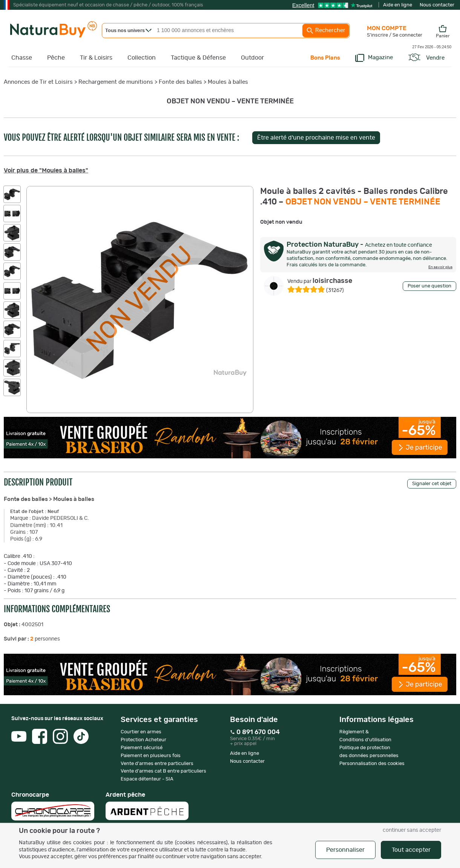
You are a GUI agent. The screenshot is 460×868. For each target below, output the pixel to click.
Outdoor (252, 58)
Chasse (22, 58)
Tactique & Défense (198, 58)
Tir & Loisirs (96, 58)
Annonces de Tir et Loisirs (38, 82)
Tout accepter (411, 850)
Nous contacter (437, 5)
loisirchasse (320, 281)
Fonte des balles (180, 82)
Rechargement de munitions (116, 82)
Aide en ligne (398, 5)
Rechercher (326, 31)
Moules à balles (228, 82)
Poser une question (429, 286)
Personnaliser (345, 850)
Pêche (56, 58)
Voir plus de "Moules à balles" (46, 171)
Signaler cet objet (432, 484)
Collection (142, 58)
